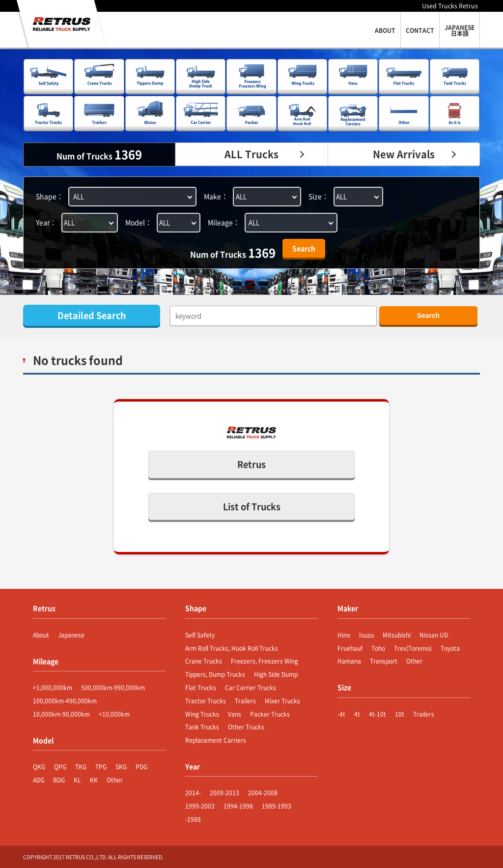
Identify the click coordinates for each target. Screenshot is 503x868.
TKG (81, 767)
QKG (39, 767)
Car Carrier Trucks (251, 688)
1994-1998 (238, 806)
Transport (384, 661)
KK (94, 780)
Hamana (349, 661)
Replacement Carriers (216, 740)
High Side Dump (276, 674)
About (41, 635)
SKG (121, 767)
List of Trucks (252, 506)
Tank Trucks (202, 727)
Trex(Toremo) (413, 648)
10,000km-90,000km (61, 714)
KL (77, 780)
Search (304, 248)
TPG (101, 767)
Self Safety (200, 635)
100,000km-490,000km (65, 701)
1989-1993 (277, 806)
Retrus (251, 464)
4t (357, 714)
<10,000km (114, 714)
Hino (344, 635)
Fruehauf (350, 648)
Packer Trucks (270, 714)
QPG (60, 767)
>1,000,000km (53, 688)
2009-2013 (224, 793)
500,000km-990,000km (113, 688)
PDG (141, 767)
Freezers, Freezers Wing (265, 661)
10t (400, 714)
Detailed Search (92, 315)
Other (115, 780)
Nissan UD (434, 635)
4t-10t (377, 714)
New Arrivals (404, 154)
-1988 (193, 819)
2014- (193, 793)
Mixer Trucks (282, 701)
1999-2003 (200, 806)
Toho (378, 648)
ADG (39, 780)
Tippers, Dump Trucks (215, 674)
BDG (59, 780)
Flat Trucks (201, 688)
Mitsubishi (397, 635)
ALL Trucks (251, 154)
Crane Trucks (204, 661)
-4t (341, 714)
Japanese (71, 635)
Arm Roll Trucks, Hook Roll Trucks (232, 648)
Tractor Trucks (206, 701)
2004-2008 (263, 793)
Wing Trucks (202, 714)
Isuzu (366, 635)
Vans (235, 714)
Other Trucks (246, 727)
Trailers (245, 701)
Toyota (450, 648)
